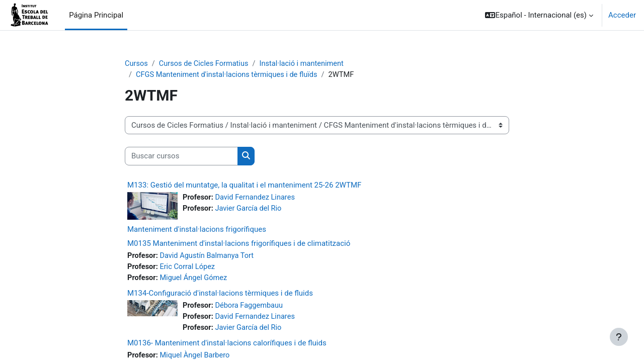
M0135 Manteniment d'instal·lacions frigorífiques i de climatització (239, 244)
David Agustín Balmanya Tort (209, 257)
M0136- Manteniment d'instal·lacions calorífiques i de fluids (227, 345)
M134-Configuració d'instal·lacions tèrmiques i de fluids (220, 295)
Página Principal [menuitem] (96, 15)
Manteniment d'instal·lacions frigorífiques (197, 230)
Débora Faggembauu (251, 307)
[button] (539, 15)
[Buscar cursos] (181, 157)
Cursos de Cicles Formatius (206, 64)
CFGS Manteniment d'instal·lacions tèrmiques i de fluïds (229, 75)
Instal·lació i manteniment (306, 64)
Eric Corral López (189, 268)
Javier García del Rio (250, 210)
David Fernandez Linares (257, 198)
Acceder (622, 15)
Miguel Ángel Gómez (195, 280)
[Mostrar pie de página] (619, 337)
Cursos (137, 64)
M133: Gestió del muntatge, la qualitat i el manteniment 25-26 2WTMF (244, 186)
